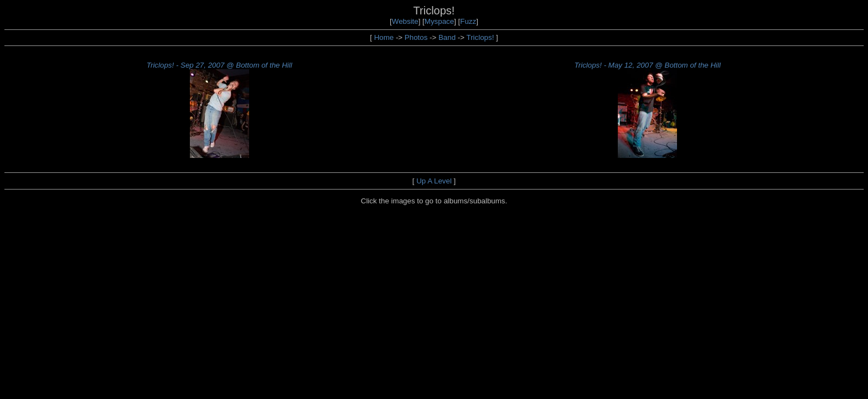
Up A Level (434, 181)
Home (384, 37)
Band (447, 37)
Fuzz (468, 21)
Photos (416, 37)
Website (405, 21)
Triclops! (480, 37)
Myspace (439, 21)
